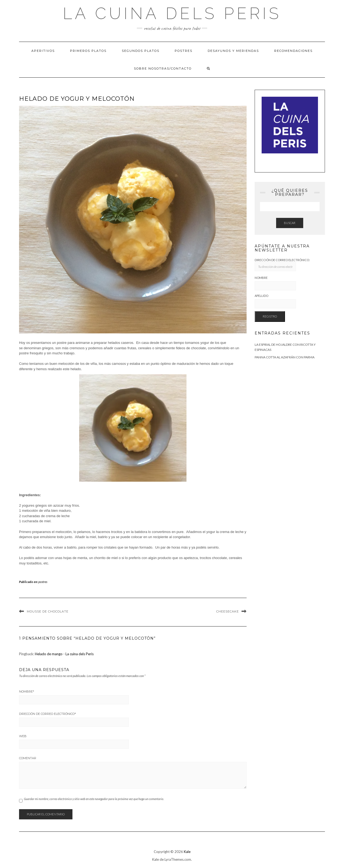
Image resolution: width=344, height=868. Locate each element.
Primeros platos (88, 51)
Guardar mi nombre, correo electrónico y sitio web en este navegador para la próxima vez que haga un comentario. (94, 799)
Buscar (290, 223)
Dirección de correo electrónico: (282, 265)
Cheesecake (228, 611)
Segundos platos (141, 51)
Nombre (27, 691)
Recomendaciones (293, 51)
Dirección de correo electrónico (47, 714)
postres (43, 582)
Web (23, 736)
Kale (187, 852)
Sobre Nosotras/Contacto (163, 69)
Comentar (28, 758)
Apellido (261, 296)
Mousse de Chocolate (48, 611)
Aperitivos (43, 51)
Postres (184, 51)
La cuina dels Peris (172, 13)
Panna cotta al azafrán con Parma (285, 357)
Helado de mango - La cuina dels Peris (64, 654)
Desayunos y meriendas (233, 51)
